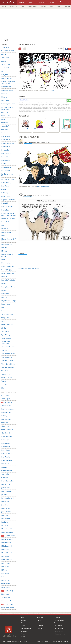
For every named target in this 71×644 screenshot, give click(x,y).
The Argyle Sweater (8, 347)
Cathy (3, 119)
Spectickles (5, 331)
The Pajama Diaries (8, 364)
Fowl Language (7, 183)
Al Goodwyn (7, 402)
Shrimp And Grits (7, 325)
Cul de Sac (5, 129)
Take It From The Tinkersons (7, 343)
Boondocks (5, 100)
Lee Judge (5, 522)
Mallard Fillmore (7, 232)
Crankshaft (5, 126)
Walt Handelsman (8, 608)
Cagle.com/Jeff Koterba (43, 187)
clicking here (41, 112)
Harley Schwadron (8, 481)
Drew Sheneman (7, 460)
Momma (4, 251)
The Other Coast (7, 361)
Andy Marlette (6, 406)
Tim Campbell (6, 601)
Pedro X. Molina (7, 560)
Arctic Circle (6, 64)
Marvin (4, 236)
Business (4, 7)
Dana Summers (7, 436)
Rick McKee (5, 580)
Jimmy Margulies (7, 491)
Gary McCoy (5, 474)
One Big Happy (7, 270)
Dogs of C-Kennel (7, 157)
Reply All (4, 297)
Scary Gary (5, 318)
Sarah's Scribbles (7, 314)
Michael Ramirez (9, 536)
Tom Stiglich (7, 604)
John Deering (6, 512)
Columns (40, 626)
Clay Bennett (6, 433)
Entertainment (13, 7)
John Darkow (6, 508)
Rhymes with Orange (9, 301)
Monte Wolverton (7, 553)
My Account (58, 626)
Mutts (3, 259)
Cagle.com (51, 91)
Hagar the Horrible (8, 200)
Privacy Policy (48, 641)
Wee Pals (5, 371)
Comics (40, 623)
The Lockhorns (7, 357)
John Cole (5, 505)
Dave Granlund (7, 443)
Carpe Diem (6, 116)
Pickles (4, 283)
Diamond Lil (6, 147)
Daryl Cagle (5, 440)
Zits (3, 388)
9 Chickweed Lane (8, 51)
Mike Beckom (6, 543)
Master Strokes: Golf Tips (8, 240)
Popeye (4, 290)
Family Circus (6, 167)
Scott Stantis (6, 584)
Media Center (59, 631)
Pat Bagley (5, 556)
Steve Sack (5, 594)
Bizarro (4, 94)
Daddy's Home (6, 140)
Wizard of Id (6, 374)
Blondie (4, 97)
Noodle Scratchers (8, 266)
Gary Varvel (5, 477)
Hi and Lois (5, 210)
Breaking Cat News (8, 104)
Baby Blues (5, 75)
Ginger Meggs (6, 196)
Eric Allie (4, 467)
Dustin (4, 164)
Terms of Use (56, 641)
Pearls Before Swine (8, 280)
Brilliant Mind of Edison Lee (7, 108)
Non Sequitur (6, 263)
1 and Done (5, 47)
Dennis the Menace (8, 143)
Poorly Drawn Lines (8, 287)
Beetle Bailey (6, 87)
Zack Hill (4, 385)
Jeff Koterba (6, 488)
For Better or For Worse (7, 175)
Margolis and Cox (7, 529)
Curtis (4, 133)
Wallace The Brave (8, 367)
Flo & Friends (6, 171)
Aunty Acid (5, 68)
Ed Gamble (5, 464)
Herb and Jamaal (7, 207)
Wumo (4, 381)
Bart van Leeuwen (8, 409)
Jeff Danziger (6, 484)
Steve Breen (6, 587)
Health (22, 7)
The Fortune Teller (8, 354)
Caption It (5, 112)
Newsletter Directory (61, 634)
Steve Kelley (7, 591)
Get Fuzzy (5, 193)
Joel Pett (4, 495)
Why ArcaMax (59, 628)
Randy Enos (5, 573)
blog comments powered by (29, 269)
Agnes (4, 54)
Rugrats (4, 311)
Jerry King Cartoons (8, 218)
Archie (4, 61)
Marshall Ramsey (7, 532)
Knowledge (43, 7)
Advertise (40, 641)
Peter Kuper (6, 563)
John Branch (6, 501)
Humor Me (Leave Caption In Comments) (9, 214)
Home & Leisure (32, 7)
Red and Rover (6, 294)
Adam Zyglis (6, 399)
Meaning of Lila (7, 244)
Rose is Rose (6, 304)
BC (2, 71)
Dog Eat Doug (6, 153)
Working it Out (7, 378)
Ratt (3, 577)
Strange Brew (6, 338)
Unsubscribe (65, 641)
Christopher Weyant (8, 430)
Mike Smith (5, 549)
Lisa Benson (6, 525)
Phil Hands (5, 567)
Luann (4, 225)
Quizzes (40, 628)
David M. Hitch (6, 454)
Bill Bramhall (6, 412)
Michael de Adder (7, 539)
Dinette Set (5, 150)
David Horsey (6, 450)
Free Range (5, 186)
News (39, 620)
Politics (52, 7)
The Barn (5, 350)
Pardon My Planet (8, 273)
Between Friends (7, 90)
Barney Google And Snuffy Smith (8, 83)
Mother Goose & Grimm (7, 255)
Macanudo (5, 229)
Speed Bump (6, 335)
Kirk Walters (6, 519)
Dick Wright (6, 457)
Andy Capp (5, 58)
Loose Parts (5, 222)
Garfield (4, 189)
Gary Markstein (7, 471)
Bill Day (4, 416)
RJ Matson (5, 570)
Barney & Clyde (7, 78)
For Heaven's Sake (8, 179)
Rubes (4, 307)
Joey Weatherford (7, 498)
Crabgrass (5, 123)
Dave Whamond (7, 447)
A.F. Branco (5, 395)
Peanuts (4, 277)
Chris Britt (5, 426)
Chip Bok (5, 423)
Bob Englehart (6, 419)
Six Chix (4, 328)
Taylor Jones (6, 597)
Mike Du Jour (6, 248)
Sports (59, 7)
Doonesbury (6, 160)
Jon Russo (5, 515)
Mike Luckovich (7, 546)
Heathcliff (5, 203)
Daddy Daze (6, 136)
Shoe (3, 321)
